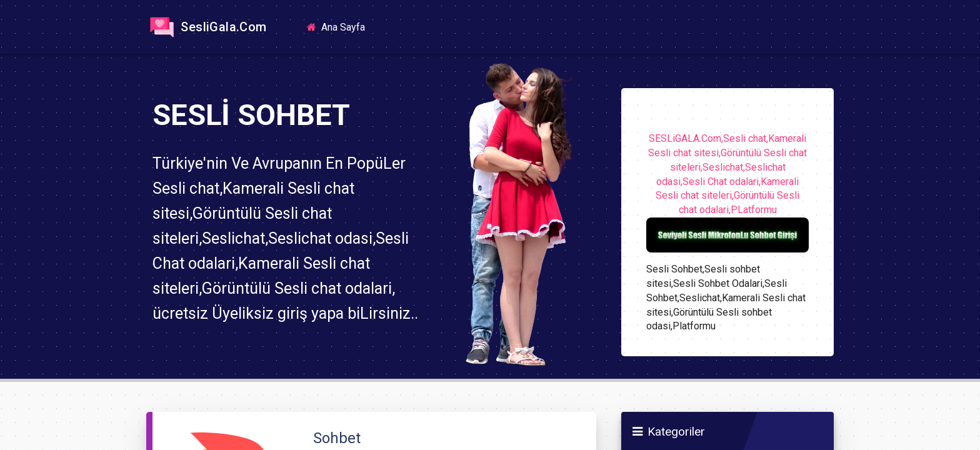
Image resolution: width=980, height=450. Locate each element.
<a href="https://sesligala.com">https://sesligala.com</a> (490, 225)
